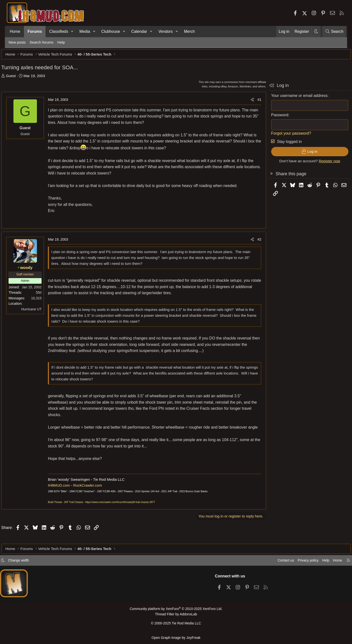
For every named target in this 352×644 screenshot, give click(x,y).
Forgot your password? (284, 136)
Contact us (274, 562)
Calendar (139, 31)
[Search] (334, 32)
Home (15, 31)
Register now (322, 163)
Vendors (166, 31)
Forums (35, 31)
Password (272, 117)
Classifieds (59, 31)
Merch (189, 31)
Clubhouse (111, 31)
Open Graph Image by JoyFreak (176, 638)
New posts (17, 42)
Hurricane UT (39, 312)
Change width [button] (28, 562)
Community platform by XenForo (176, 611)
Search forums (42, 42)
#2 (252, 242)
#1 (252, 102)
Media (85, 31)
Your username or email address (292, 98)
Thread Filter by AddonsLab (176, 616)
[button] (72, 32)
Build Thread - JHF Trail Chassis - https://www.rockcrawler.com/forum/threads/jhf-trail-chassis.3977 (109, 511)
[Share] (245, 102)
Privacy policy (297, 562)
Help (61, 42)
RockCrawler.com (95, 494)
